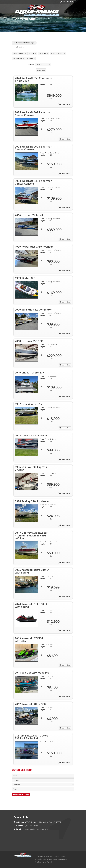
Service (49, 859)
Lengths (16, 780)
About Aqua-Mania (60, 859)
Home (37, 856)
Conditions (17, 785)
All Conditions (18, 58)
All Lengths (43, 53)
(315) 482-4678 (66, 2)
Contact (38, 862)
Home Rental (47, 862)
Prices (15, 789)
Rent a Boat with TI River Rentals (53, 856)
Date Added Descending (40, 65)
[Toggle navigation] (69, 8)
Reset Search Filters (21, 795)
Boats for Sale (41, 859)
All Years (32, 53)
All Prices (30, 58)
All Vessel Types (19, 53)
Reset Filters (41, 70)
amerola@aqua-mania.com (37, 829)
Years (15, 776)
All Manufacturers (57, 53)
